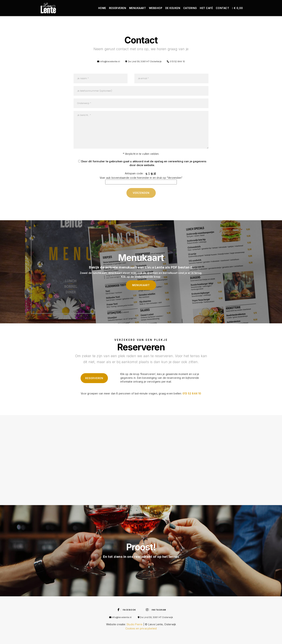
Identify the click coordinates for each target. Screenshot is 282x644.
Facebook (127, 610)
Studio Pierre (135, 624)
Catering (190, 8)
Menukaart (138, 8)
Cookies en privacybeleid (141, 628)
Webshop (156, 8)
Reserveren (118, 8)
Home (102, 8)
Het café (206, 8)
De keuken (173, 8)
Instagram (156, 610)
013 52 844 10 (192, 393)
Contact (223, 8)
